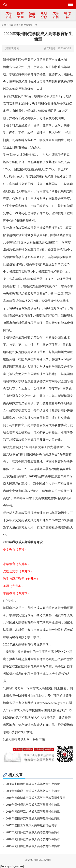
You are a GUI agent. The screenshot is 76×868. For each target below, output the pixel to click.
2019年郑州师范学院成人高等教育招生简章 (33, 805)
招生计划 (32, 15)
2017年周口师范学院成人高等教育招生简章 (33, 832)
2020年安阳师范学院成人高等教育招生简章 (33, 784)
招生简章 (26, 25)
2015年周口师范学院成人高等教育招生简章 (33, 846)
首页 (4, 25)
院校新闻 (20, 15)
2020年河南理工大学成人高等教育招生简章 (33, 791)
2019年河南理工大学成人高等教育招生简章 (33, 812)
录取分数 (44, 15)
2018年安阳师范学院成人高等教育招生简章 (33, 819)
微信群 (67, 15)
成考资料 (56, 15)
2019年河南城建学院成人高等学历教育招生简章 (36, 798)
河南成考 (14, 25)
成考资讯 (9, 15)
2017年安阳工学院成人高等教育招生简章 (31, 825)
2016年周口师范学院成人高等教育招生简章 (33, 839)
